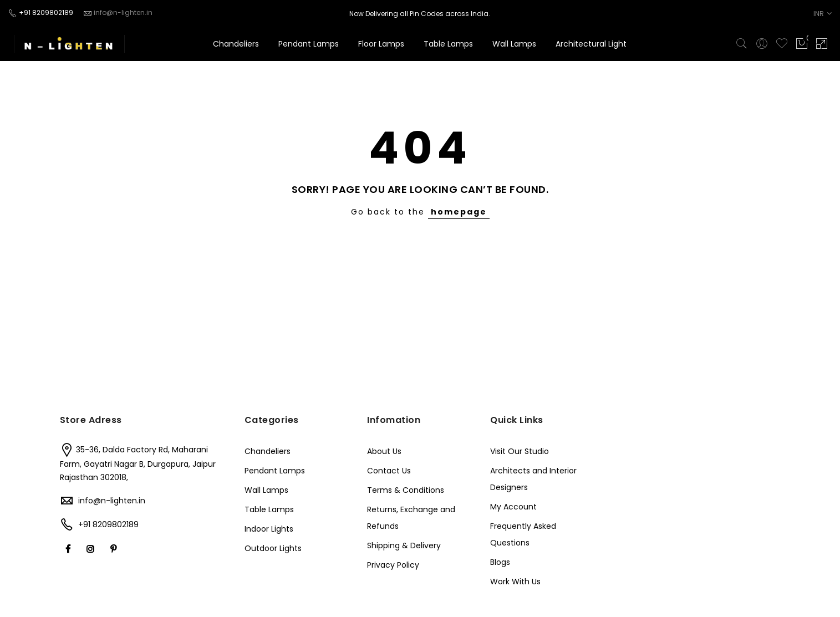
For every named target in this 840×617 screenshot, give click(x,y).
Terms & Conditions (406, 490)
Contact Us (389, 471)
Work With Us (515, 582)
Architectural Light (591, 44)
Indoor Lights (269, 529)
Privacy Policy (393, 565)
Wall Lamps (514, 44)
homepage (459, 212)
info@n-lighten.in (112, 501)
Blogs (500, 562)
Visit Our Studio (520, 451)
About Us (384, 451)
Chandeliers (236, 44)
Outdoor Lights (273, 548)
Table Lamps (448, 44)
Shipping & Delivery (404, 545)
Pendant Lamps (309, 44)
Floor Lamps (381, 44)
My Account (513, 507)
